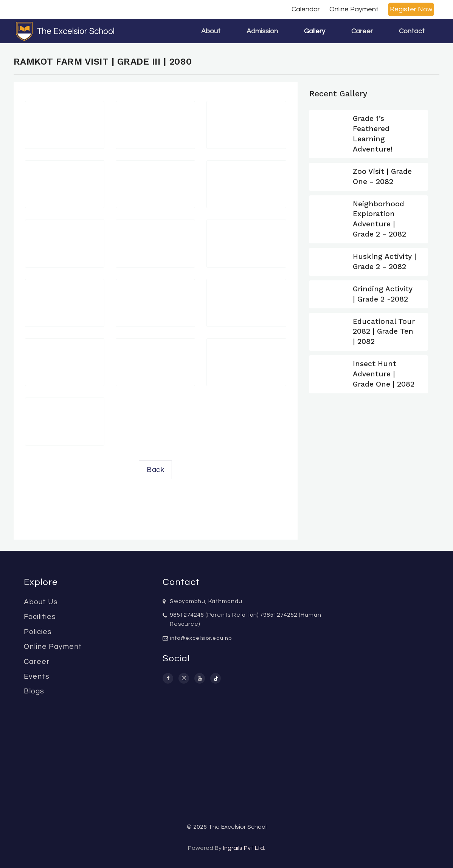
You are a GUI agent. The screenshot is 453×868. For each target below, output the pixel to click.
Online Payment (354, 9)
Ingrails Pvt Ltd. (244, 848)
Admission (262, 31)
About (211, 31)
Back (155, 470)
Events (37, 676)
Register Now (411, 9)
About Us (41, 602)
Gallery (315, 31)
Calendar (306, 9)
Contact (412, 31)
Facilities (40, 617)
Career (362, 31)
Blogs (34, 691)
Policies (38, 632)
